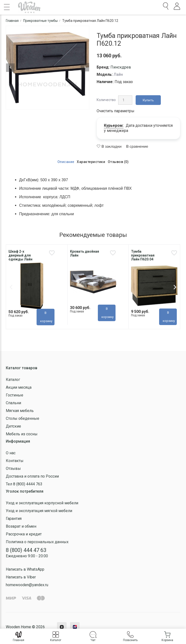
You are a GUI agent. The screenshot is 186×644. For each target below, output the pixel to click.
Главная (19, 636)
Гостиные (15, 395)
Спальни (13, 403)
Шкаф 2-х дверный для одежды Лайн (20, 255)
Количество (106, 100)
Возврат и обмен (21, 526)
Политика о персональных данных (37, 542)
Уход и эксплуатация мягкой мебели (39, 511)
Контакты (15, 461)
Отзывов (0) (118, 162)
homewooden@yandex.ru (27, 585)
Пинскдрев (121, 67)
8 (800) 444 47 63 (26, 550)
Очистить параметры (116, 111)
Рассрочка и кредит (24, 534)
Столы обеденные (23, 418)
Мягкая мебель (20, 411)
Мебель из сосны (22, 434)
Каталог (13, 380)
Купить (148, 100)
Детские (13, 426)
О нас (11, 453)
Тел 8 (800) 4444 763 (24, 484)
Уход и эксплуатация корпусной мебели (42, 503)
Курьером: (114, 125)
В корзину (46, 317)
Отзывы (13, 468)
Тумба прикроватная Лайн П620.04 (143, 255)
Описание (66, 162)
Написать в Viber (21, 577)
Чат (93, 636)
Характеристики (91, 162)
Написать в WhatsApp (25, 569)
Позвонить (130, 636)
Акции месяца (19, 387)
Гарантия (14, 519)
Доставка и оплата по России (32, 476)
